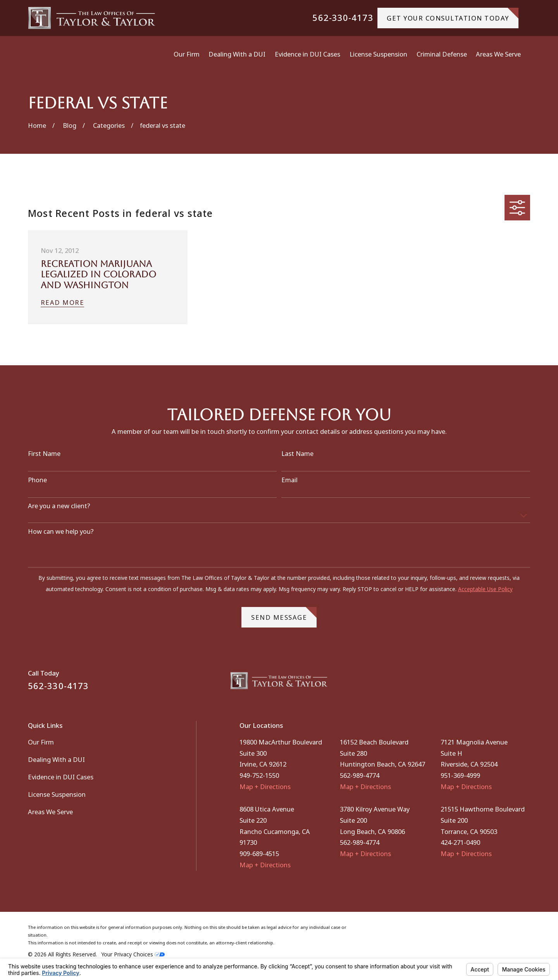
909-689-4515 (259, 854)
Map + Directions (265, 787)
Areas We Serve (50, 812)
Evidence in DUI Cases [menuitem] (307, 54)
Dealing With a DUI (56, 759)
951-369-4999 (460, 775)
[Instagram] (526, 684)
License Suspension (57, 794)
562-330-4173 (343, 18)
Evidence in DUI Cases (61, 777)
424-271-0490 (460, 842)
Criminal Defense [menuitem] (442, 54)
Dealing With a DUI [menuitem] (237, 54)
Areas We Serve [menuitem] (498, 54)
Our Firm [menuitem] (187, 54)
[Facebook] (505, 684)
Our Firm (41, 742)
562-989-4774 (360, 775)
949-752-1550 (259, 775)
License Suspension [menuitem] (378, 54)
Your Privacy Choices (133, 954)
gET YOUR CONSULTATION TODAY (453, 15)
